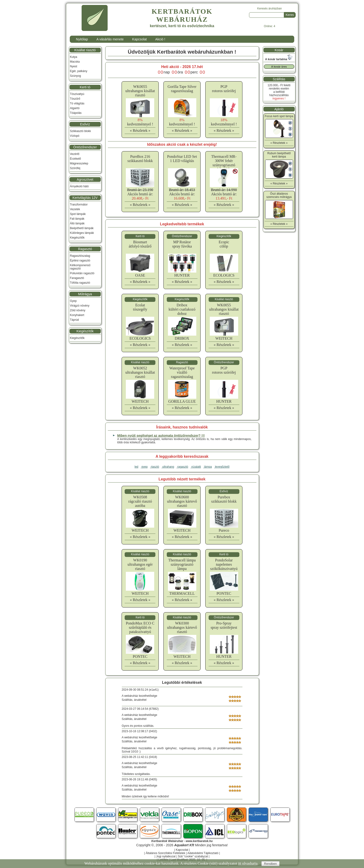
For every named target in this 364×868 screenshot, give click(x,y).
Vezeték (75, 209)
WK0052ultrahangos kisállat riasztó (140, 372)
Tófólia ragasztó (80, 283)
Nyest (74, 66)
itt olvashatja (248, 863)
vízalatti (196, 467)
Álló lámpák (77, 223)
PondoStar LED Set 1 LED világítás (182, 159)
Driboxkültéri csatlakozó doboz (182, 309)
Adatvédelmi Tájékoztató (203, 853)
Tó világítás (77, 103)
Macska (75, 62)
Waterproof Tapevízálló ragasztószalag (182, 372)
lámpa (208, 467)
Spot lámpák (78, 214)
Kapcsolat (139, 39)
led (136, 467)
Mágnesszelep (79, 163)
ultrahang (168, 467)
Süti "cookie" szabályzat (193, 856)
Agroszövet (85, 180)
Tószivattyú (77, 94)
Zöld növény (78, 310)
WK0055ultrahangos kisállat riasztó (140, 91)
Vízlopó (75, 136)
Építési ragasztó (80, 261)
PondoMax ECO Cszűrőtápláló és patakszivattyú (140, 627)
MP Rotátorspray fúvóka (182, 244)
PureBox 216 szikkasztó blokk (140, 159)
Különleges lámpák (82, 233)
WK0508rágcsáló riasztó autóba (140, 501)
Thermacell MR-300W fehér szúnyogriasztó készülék (224, 163)
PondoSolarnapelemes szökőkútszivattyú (224, 564)
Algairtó (75, 108)
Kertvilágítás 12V (85, 198)
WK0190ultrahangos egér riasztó (140, 564)
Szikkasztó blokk (81, 131)
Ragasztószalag (80, 256)
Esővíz (85, 124)
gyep (144, 467)
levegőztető (222, 467)
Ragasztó (85, 249)
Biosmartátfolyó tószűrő (140, 244)
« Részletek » (140, 130)
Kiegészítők (77, 238)
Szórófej (75, 168)
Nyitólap (82, 39)
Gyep (73, 301)
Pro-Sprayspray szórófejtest (224, 625)
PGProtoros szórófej (224, 89)
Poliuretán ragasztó (82, 273)
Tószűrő (75, 99)
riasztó (155, 467)
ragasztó (182, 467)
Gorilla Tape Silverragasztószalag (182, 89)
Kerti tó (85, 87)
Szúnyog (76, 76)
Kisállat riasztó (85, 50)
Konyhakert (77, 315)
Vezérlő (75, 154)
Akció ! (160, 39)
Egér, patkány (79, 71)
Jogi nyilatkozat (166, 856)
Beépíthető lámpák (82, 228)
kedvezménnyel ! (140, 122)
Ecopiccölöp (224, 244)
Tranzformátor (79, 205)
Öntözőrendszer (85, 147)
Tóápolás (76, 113)
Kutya (74, 57)
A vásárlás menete (110, 39)
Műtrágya (85, 294)
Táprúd (75, 320)
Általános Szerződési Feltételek (165, 853)
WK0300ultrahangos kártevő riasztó (182, 627)
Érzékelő (76, 159)
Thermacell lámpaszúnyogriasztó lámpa (182, 564)
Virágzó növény (80, 306)
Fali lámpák (77, 219)
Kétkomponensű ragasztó (80, 267)
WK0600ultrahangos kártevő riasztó (182, 501)
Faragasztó (77, 278)
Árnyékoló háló (79, 186)
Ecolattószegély (140, 307)
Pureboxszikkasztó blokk (224, 499)
